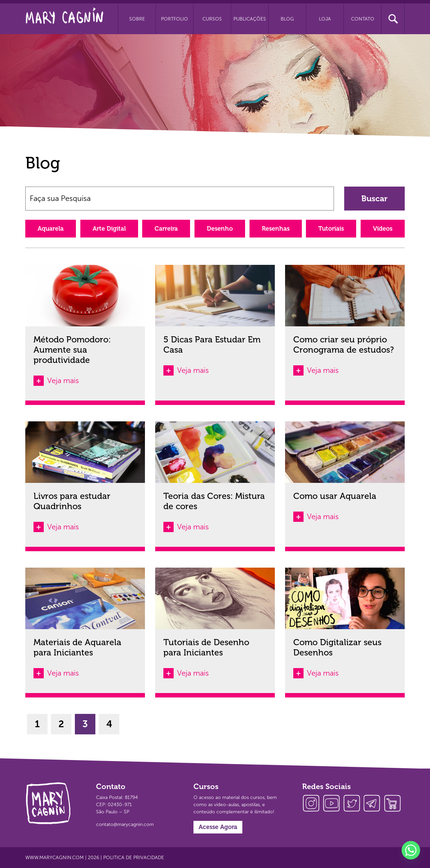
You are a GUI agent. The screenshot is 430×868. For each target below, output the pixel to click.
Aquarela (51, 229)
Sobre (137, 19)
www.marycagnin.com (55, 858)
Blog (287, 19)
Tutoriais (331, 229)
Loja (325, 19)
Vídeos (383, 229)
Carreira (166, 229)
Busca (393, 19)
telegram (374, 804)
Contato (363, 19)
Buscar (374, 198)
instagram (312, 804)
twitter (353, 804)
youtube (333, 804)
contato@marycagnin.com (125, 824)
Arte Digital (109, 229)
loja (394, 804)
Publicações (250, 19)
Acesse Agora (218, 827)
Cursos (212, 19)
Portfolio (174, 19)
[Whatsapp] (411, 850)
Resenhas (276, 229)
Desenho (220, 229)
